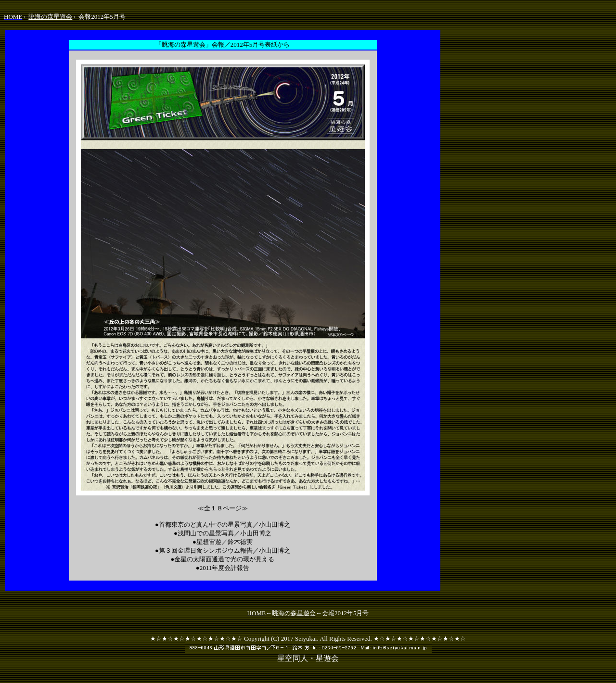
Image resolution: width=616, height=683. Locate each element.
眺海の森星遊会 (50, 17)
